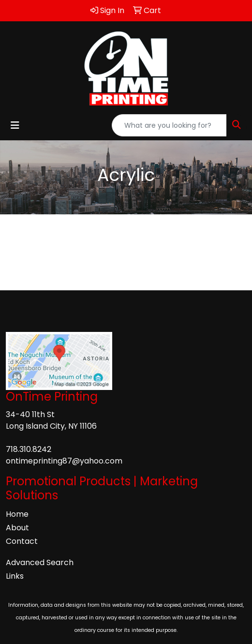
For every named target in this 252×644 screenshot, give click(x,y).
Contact (22, 541)
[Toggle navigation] (15, 125)
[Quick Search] (169, 125)
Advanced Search (40, 562)
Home (17, 514)
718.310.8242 (29, 449)
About (17, 528)
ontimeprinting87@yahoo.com (64, 461)
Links (15, 576)
